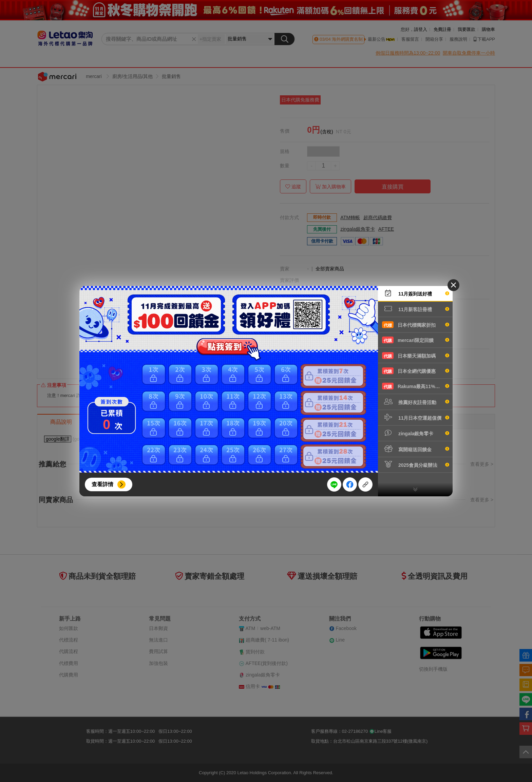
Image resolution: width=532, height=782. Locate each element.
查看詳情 (102, 484)
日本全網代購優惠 (416, 371)
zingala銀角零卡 (416, 433)
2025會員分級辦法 (416, 464)
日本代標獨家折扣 (416, 325)
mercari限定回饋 (416, 340)
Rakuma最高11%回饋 (416, 386)
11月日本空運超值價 (416, 417)
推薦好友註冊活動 (416, 402)
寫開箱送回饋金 (416, 449)
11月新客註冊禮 (416, 309)
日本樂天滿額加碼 (416, 356)
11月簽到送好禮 (416, 293)
